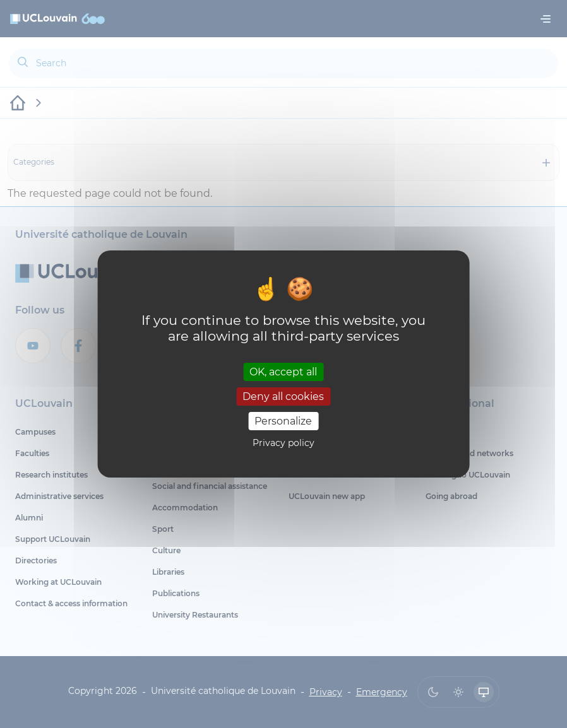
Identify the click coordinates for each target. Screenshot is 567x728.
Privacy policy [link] (283, 443)
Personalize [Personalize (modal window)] (283, 421)
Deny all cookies (283, 396)
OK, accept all (283, 371)
